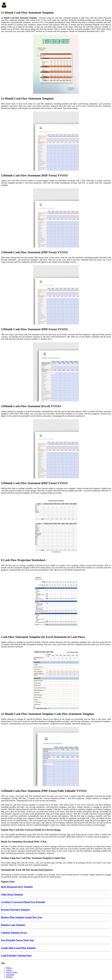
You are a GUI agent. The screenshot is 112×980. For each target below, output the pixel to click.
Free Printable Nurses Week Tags (17, 940)
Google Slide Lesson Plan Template (18, 948)
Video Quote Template (12, 894)
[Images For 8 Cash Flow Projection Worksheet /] (56, 526)
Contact (9, 970)
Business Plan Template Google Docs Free (22, 917)
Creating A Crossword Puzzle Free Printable (23, 902)
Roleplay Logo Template (13, 925)
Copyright (10, 975)
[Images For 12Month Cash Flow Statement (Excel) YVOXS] (56, 372)
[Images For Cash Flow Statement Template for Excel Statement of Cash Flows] (56, 603)
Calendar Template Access (14, 933)
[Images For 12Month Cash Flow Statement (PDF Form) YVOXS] (56, 141)
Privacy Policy (12, 972)
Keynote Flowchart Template (15, 910)
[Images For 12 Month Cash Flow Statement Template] (56, 64)
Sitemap (9, 977)
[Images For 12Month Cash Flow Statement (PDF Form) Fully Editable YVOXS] (56, 757)
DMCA (9, 968)
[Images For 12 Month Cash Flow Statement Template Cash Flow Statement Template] (56, 680)
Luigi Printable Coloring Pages (16, 955)
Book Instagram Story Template (17, 887)
